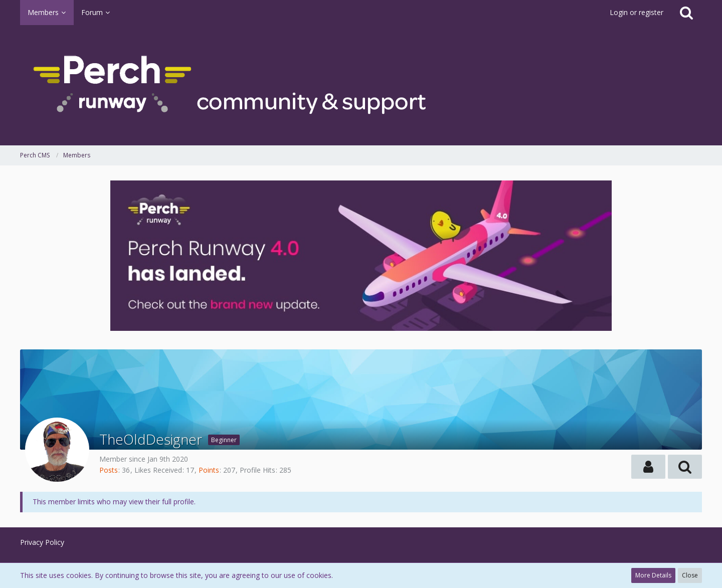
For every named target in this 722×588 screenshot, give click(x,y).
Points (209, 470)
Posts (109, 470)
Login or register (637, 12)
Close (690, 575)
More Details (653, 575)
